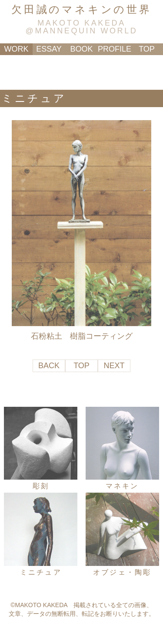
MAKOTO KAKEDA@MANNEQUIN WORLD (82, 27)
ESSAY (49, 49)
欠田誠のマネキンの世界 (81, 9)
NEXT (114, 366)
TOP (147, 49)
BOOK (81, 49)
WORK (17, 49)
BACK (49, 366)
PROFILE (114, 49)
